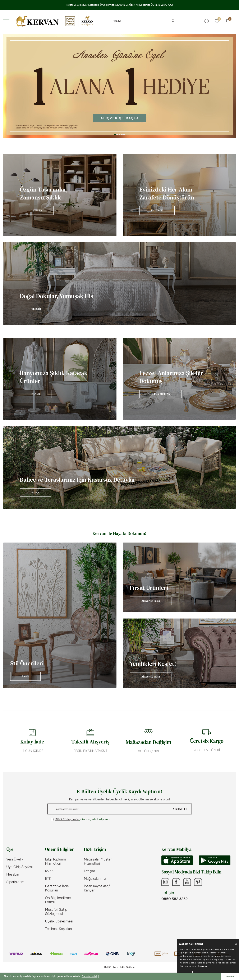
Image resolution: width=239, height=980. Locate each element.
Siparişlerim (15, 882)
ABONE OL (180, 809)
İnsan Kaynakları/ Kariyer (97, 888)
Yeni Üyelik (15, 859)
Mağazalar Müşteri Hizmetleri (98, 861)
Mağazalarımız (95, 878)
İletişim (89, 871)
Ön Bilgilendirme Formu (58, 900)
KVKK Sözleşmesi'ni (67, 819)
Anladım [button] (230, 976)
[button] (115, 134)
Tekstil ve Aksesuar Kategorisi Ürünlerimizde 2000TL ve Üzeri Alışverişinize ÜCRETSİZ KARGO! (119, 5)
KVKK (50, 871)
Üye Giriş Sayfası (19, 867)
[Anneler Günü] (119, 86)
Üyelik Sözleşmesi (59, 921)
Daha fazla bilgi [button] (90, 976)
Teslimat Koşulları (59, 929)
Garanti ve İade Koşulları (57, 888)
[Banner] (60, 195)
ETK (48, 878)
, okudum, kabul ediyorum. (81, 819)
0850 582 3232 (174, 899)
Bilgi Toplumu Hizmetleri (56, 861)
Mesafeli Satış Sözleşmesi (56, 912)
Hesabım (13, 874)
